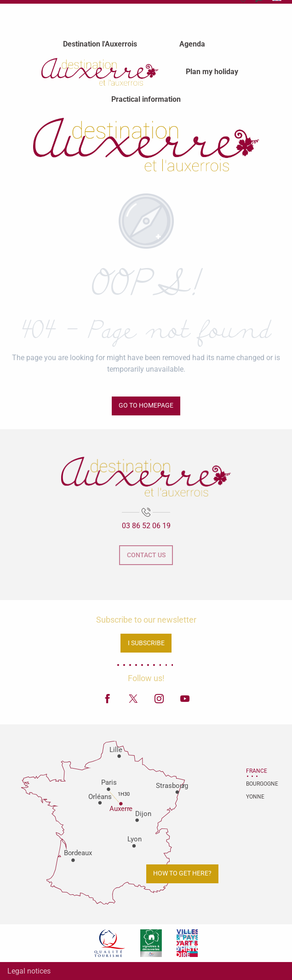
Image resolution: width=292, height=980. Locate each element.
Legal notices (29, 971)
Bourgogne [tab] (258, 784)
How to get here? (182, 873)
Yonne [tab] (255, 797)
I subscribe (146, 643)
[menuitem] (100, 44)
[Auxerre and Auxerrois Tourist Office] (146, 145)
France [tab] (257, 771)
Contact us (146, 555)
